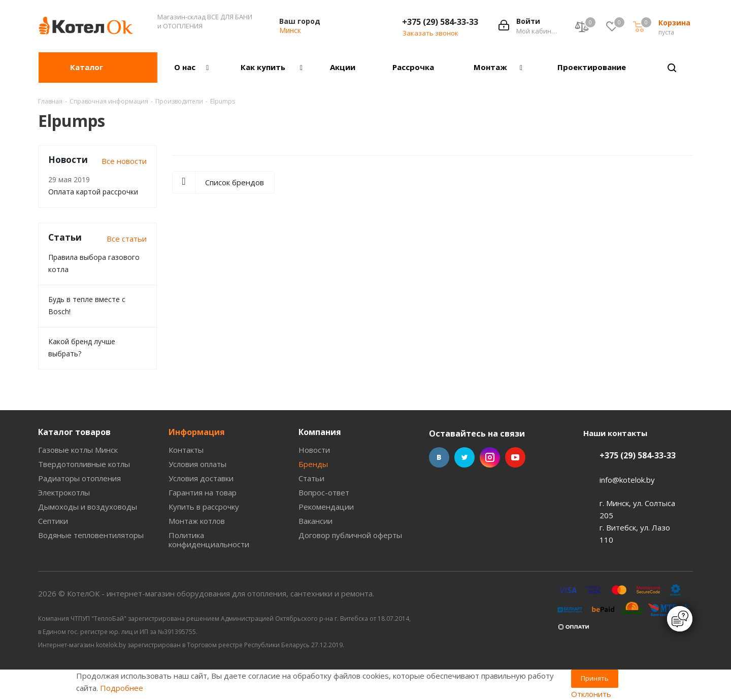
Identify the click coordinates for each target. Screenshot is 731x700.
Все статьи (127, 239)
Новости (314, 450)
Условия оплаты (197, 464)
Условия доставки (201, 478)
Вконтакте (439, 457)
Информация (197, 432)
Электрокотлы (64, 492)
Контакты (186, 450)
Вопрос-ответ (324, 492)
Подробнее (122, 688)
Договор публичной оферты (350, 535)
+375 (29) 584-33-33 (440, 22)
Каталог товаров (74, 432)
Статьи (311, 478)
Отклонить (591, 694)
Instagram (490, 457)
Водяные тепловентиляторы (91, 535)
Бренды (313, 464)
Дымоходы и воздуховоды (88, 507)
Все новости (124, 161)
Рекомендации (326, 507)
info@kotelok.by (627, 480)
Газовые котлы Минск (78, 450)
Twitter (464, 457)
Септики (53, 521)
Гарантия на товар (203, 492)
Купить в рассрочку (204, 507)
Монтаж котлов (197, 521)
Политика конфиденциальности (209, 540)
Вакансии (315, 521)
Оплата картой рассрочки (93, 192)
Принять (595, 678)
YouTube (515, 457)
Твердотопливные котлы (84, 464)
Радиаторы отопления (79, 478)
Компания (320, 432)
